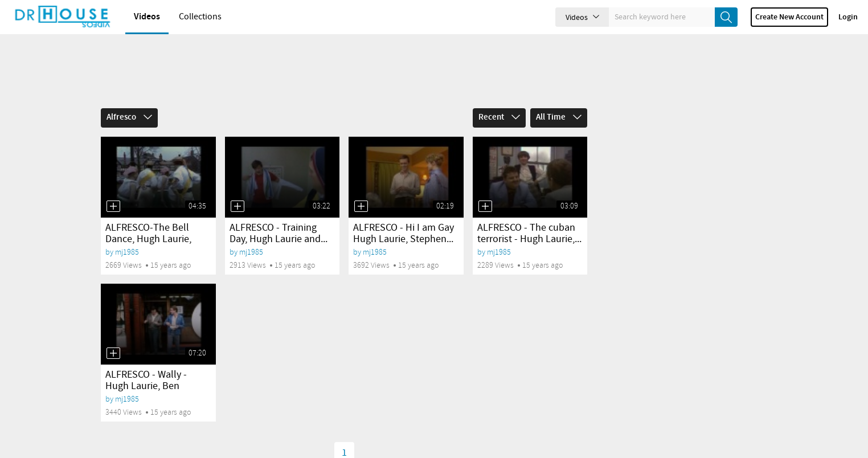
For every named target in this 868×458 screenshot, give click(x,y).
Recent (499, 117)
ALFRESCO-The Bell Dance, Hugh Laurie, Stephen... (148, 239)
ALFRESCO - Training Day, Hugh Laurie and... (279, 234)
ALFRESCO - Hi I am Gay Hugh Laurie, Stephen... (404, 234)
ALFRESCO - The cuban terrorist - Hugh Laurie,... (529, 234)
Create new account (789, 17)
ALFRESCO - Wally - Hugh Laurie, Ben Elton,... (146, 386)
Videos (147, 17)
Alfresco (129, 117)
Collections (200, 17)
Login (848, 17)
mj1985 (127, 252)
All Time (559, 117)
